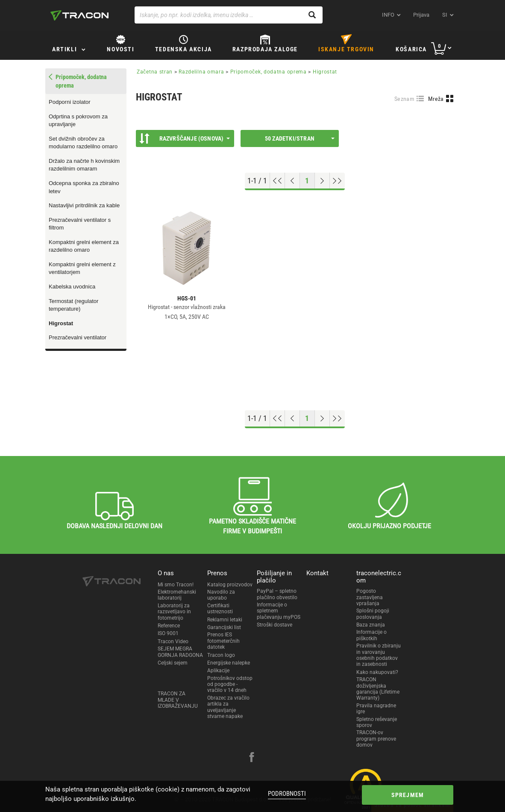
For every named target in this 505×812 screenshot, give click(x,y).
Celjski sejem (173, 663)
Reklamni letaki (225, 620)
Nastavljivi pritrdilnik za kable (84, 205)
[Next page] (322, 181)
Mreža (436, 99)
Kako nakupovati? (377, 672)
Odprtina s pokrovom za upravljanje (78, 121)
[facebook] (252, 758)
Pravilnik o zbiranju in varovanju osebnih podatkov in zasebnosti (379, 655)
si (445, 15)
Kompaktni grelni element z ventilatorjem (82, 268)
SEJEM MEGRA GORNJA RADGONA (180, 652)
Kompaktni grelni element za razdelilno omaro (84, 246)
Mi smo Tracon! (176, 585)
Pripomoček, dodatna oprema (269, 72)
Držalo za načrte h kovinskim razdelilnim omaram (84, 165)
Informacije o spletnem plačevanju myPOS (279, 611)
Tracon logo (221, 655)
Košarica (411, 49)
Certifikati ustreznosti (220, 609)
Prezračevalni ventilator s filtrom (80, 224)
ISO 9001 (168, 633)
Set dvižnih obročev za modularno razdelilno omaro (83, 143)
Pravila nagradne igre (376, 709)
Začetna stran (155, 72)
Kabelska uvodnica (72, 287)
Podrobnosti (287, 794)
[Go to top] (277, 181)
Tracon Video (173, 641)
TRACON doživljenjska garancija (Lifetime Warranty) (378, 689)
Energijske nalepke (229, 663)
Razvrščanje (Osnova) (185, 138)
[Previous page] (292, 181)
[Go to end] (337, 181)
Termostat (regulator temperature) (73, 305)
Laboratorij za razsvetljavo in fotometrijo (174, 612)
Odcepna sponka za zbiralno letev (84, 187)
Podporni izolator (70, 102)
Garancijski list (224, 627)
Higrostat (61, 323)
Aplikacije (218, 671)
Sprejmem (408, 795)
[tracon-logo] (79, 15)
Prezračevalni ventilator (78, 337)
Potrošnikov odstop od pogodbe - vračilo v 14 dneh (230, 684)
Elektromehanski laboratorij (177, 595)
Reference (169, 626)
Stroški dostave (275, 625)
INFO (388, 15)
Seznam (404, 99)
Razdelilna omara (201, 72)
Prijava (421, 15)
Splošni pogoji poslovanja (373, 614)
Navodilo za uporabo (221, 595)
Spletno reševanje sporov (377, 722)
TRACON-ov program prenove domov (376, 739)
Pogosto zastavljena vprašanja (370, 597)
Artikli (65, 49)
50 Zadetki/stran (300, 138)
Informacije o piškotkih (371, 635)
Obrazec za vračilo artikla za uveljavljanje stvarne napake (228, 707)
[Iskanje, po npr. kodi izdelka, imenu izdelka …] (229, 15)
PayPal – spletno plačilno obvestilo (277, 594)
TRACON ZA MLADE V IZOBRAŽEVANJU (178, 700)
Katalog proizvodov (230, 585)
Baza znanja (371, 625)
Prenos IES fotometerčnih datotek (223, 641)
